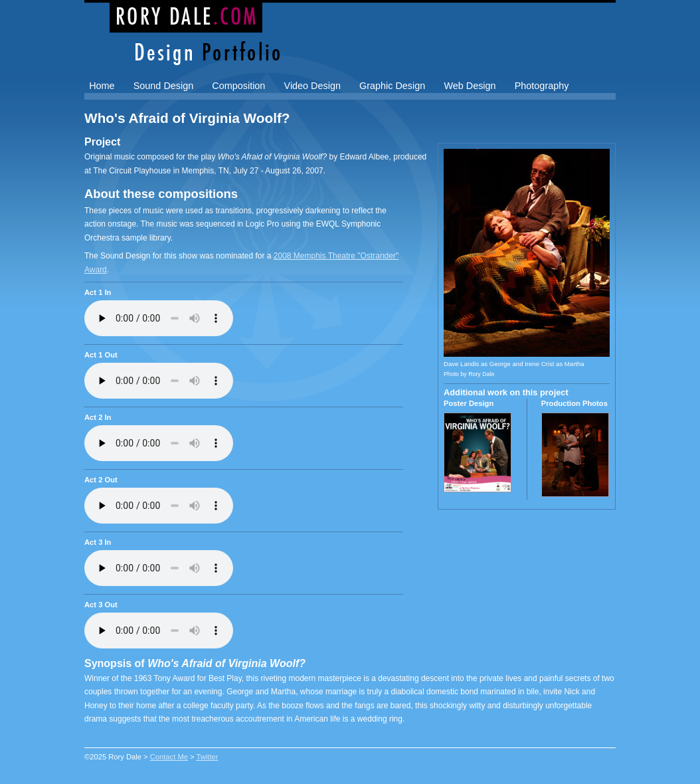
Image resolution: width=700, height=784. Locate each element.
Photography (542, 86)
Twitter (208, 757)
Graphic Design (392, 86)
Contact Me (169, 757)
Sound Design (163, 86)
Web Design (470, 86)
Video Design (312, 86)
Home (102, 86)
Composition (238, 86)
